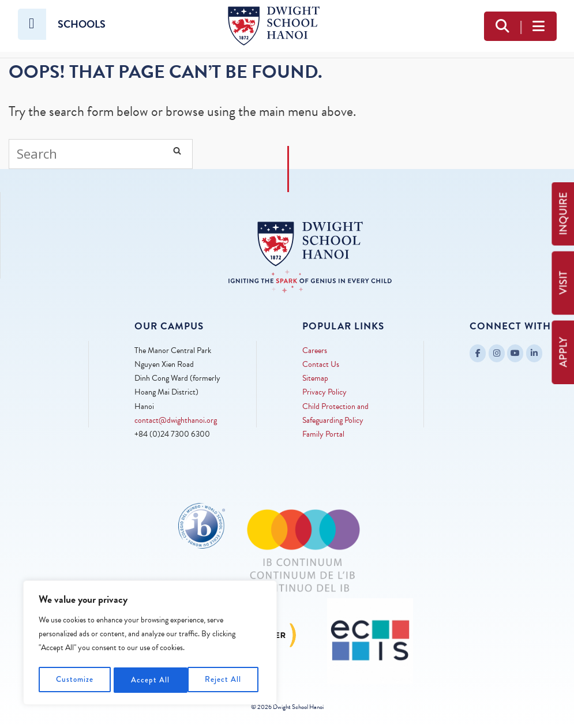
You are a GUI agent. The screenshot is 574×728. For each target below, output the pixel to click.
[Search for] (101, 154)
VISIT (563, 283)
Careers (315, 350)
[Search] (177, 151)
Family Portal (323, 434)
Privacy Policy (324, 392)
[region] (150, 644)
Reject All (150, 680)
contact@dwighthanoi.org (176, 420)
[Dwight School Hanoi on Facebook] (478, 353)
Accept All (225, 680)
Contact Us (321, 364)
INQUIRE (563, 214)
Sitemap (315, 378)
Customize (75, 680)
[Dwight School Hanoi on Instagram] (497, 353)
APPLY (563, 352)
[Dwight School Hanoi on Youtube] (515, 353)
